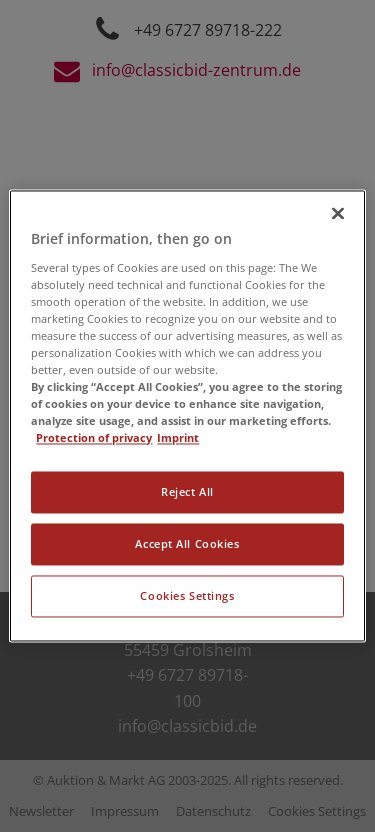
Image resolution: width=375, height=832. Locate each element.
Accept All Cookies (187, 544)
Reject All (187, 492)
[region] (187, 415)
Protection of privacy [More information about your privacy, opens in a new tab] (94, 438)
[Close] (338, 213)
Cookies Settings (187, 596)
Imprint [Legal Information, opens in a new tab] (178, 438)
